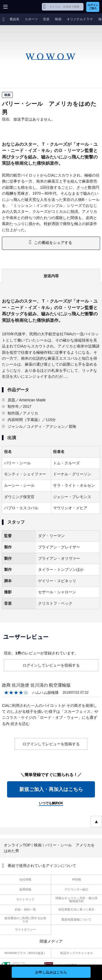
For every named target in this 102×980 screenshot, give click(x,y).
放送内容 (51, 276)
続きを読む (20, 724)
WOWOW (25, 7)
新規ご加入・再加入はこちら (51, 789)
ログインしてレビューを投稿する (51, 665)
